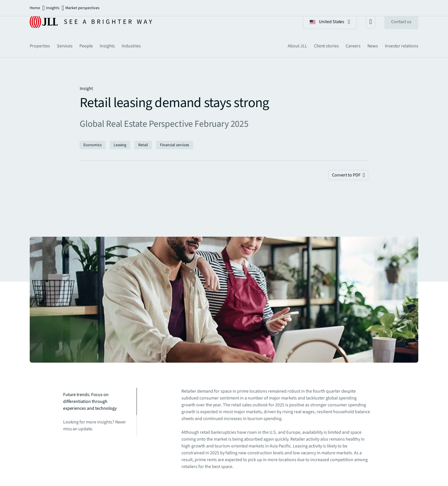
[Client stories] (326, 46)
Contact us (401, 22)
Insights (53, 8)
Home (35, 8)
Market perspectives (82, 8)
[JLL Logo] (91, 22)
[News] (373, 46)
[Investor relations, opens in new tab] (402, 46)
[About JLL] (297, 46)
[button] (330, 22)
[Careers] (353, 46)
